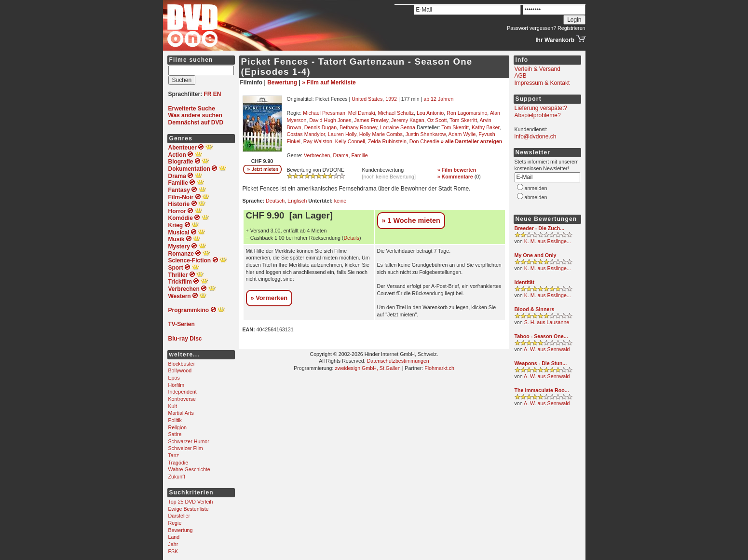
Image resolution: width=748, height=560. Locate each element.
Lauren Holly (342, 134)
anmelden (536, 188)
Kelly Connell (350, 141)
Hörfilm (177, 385)
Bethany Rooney (358, 127)
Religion (178, 427)
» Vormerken (269, 298)
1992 (391, 99)
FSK (173, 551)
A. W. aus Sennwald (547, 349)
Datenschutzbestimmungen (398, 361)
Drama (340, 155)
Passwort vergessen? (531, 28)
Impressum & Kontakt (542, 83)
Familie (359, 155)
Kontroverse (182, 399)
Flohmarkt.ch (439, 368)
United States (367, 99)
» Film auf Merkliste (329, 82)
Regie (175, 523)
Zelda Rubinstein (387, 141)
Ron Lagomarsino (467, 113)
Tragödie (178, 463)
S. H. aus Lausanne (547, 322)
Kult (173, 406)
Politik (175, 420)
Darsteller (179, 516)
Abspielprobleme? (538, 115)
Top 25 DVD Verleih (191, 502)
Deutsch (275, 201)
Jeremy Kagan (408, 120)
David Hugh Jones (330, 120)
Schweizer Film (186, 448)
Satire (175, 434)
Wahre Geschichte (189, 469)
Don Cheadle (424, 141)
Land (174, 537)
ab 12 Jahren (438, 99)
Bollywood (180, 370)
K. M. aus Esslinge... (548, 241)
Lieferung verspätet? (541, 108)
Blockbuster (182, 364)
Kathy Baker (485, 127)
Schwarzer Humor (189, 441)
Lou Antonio (430, 113)
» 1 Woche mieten (411, 220)
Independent (183, 392)
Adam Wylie (462, 134)
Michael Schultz (396, 113)
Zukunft (177, 477)
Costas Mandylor (306, 134)
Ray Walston (318, 141)
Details (351, 238)
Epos (174, 378)
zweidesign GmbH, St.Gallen (367, 368)
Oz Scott (437, 120)
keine (340, 201)
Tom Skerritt (463, 120)
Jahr (173, 544)
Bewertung (181, 530)
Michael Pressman (324, 113)
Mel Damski (362, 113)
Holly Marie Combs (381, 134)
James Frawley (371, 120)
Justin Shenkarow (426, 134)
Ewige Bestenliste (189, 509)
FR (208, 94)
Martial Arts (181, 413)
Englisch (297, 201)
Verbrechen (317, 155)
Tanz (174, 455)
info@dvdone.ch (536, 137)
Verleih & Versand (537, 69)
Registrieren (571, 28)
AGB (521, 76)
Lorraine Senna (398, 127)
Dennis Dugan (321, 127)
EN (217, 94)
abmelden (536, 197)
